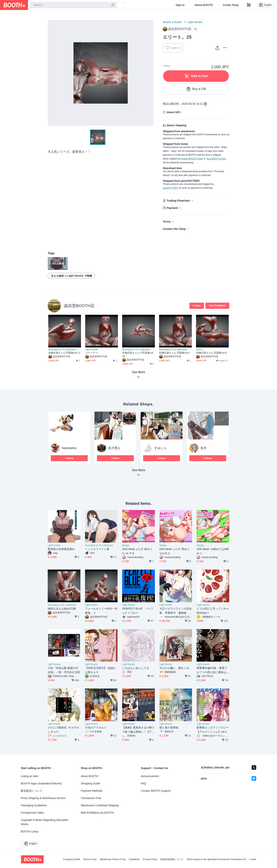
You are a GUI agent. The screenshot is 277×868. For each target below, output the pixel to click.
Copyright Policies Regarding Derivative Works (45, 822)
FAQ (144, 783)
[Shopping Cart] (249, 5)
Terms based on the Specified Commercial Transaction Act (216, 859)
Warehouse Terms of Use (113, 859)
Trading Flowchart (178, 201)
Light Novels (195, 22)
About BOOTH (204, 5)
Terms (167, 222)
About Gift (173, 112)
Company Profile (71, 859)
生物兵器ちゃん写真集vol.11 (64, 353)
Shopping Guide (90, 783)
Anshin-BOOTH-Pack (192, 159)
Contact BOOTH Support (156, 791)
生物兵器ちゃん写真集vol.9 (174, 353)
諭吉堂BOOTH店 (79, 306)
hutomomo (69, 448)
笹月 (204, 448)
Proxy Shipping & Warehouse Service (43, 798)
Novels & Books (172, 22)
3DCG (199, 350)
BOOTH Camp (30, 831)
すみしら (160, 448)
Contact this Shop (174, 229)
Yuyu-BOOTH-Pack (216, 159)
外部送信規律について (172, 859)
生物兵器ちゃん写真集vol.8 (211, 353)
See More (138, 474)
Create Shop (231, 5)
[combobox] (73, 5)
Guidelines (134, 859)
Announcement (150, 776)
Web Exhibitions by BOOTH (97, 813)
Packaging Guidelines (34, 805)
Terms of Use (90, 859)
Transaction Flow (91, 798)
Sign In (180, 5)
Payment (172, 208)
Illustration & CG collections (62, 350)
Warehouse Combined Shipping (100, 805)
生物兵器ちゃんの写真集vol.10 (138, 354)
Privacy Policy (150, 859)
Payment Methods (92, 791)
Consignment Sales (32, 813)
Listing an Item (30, 776)
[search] (113, 5)
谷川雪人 (114, 448)
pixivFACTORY (170, 188)
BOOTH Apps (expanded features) (41, 783)
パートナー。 (93, 353)
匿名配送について (32, 791)
